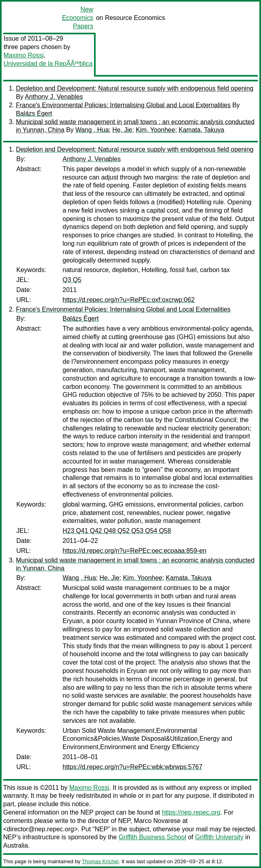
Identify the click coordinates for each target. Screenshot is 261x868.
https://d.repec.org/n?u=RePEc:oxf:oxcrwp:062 (129, 300)
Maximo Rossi (24, 55)
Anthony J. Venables (54, 97)
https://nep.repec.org (191, 812)
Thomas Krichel (100, 861)
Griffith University (219, 837)
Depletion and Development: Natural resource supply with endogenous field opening (135, 88)
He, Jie (122, 130)
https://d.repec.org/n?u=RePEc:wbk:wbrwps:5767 (132, 767)
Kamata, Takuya (201, 130)
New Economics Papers (78, 18)
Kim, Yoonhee (156, 130)
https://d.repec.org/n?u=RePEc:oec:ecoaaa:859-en (134, 551)
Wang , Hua (92, 130)
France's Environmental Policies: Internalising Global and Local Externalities (123, 105)
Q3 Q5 (72, 280)
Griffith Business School (153, 837)
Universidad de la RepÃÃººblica (48, 64)
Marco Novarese (157, 821)
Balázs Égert (34, 113)
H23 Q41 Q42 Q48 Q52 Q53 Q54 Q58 (117, 531)
